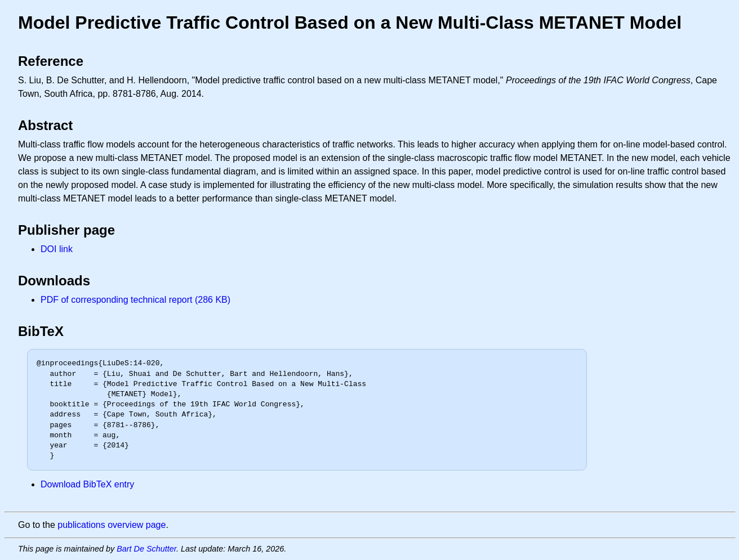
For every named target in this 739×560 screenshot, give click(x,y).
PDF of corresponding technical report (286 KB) (135, 300)
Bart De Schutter (146, 549)
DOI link (57, 249)
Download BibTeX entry (87, 484)
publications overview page (112, 525)
